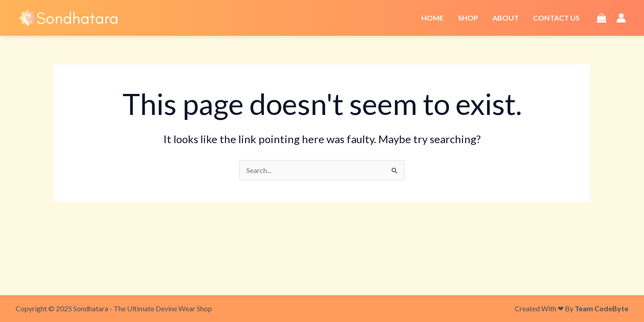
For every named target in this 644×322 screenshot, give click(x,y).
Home (432, 18)
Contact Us (556, 18)
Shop (468, 18)
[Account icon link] (621, 18)
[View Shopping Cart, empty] (602, 18)
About (506, 18)
